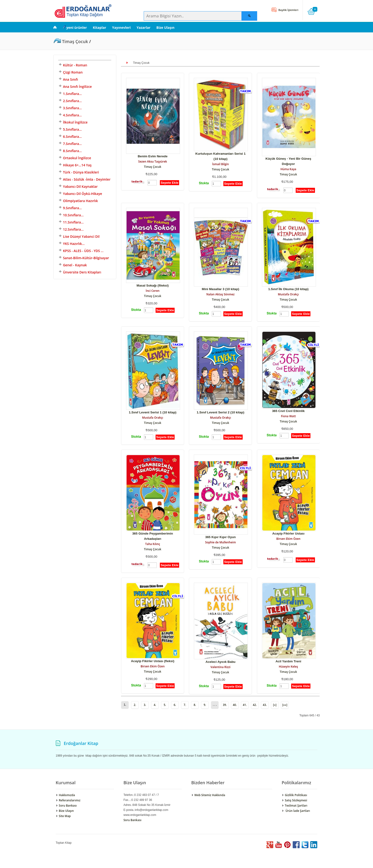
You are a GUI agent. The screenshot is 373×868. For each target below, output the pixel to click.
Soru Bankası (66, 806)
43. (265, 705)
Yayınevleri (121, 27)
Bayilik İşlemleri (288, 10)
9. (205, 705)
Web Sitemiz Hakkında (208, 795)
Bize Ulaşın (165, 27)
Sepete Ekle (169, 183)
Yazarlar (143, 27)
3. (145, 705)
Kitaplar (99, 27)
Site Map (63, 816)
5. (165, 705)
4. (155, 705)
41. (245, 705)
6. (175, 705)
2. (135, 705)
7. (185, 705)
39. (225, 705)
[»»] (285, 705)
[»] (275, 705)
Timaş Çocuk (153, 167)
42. (255, 705)
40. (235, 705)
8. (195, 705)
